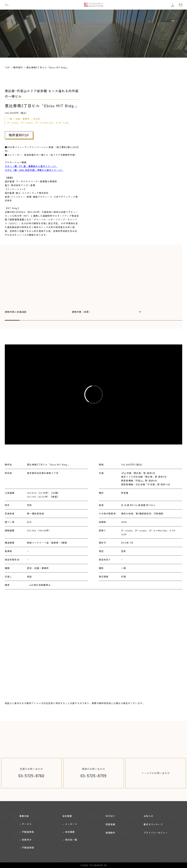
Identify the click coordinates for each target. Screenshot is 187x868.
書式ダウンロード (153, 824)
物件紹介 (110, 816)
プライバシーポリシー (156, 832)
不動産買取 (28, 832)
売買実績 (110, 824)
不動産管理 (28, 847)
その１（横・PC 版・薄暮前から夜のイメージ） (31, 166)
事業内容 (24, 816)
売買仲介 (27, 839)
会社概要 (67, 816)
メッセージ (71, 824)
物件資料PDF (19, 135)
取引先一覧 (71, 839)
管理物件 (110, 832)
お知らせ (148, 816)
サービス (27, 824)
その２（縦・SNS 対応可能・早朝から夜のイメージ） (34, 170)
